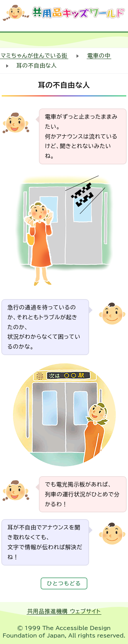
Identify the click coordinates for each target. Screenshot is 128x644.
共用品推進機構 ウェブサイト (64, 611)
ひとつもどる (64, 583)
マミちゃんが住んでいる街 (34, 56)
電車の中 (99, 56)
